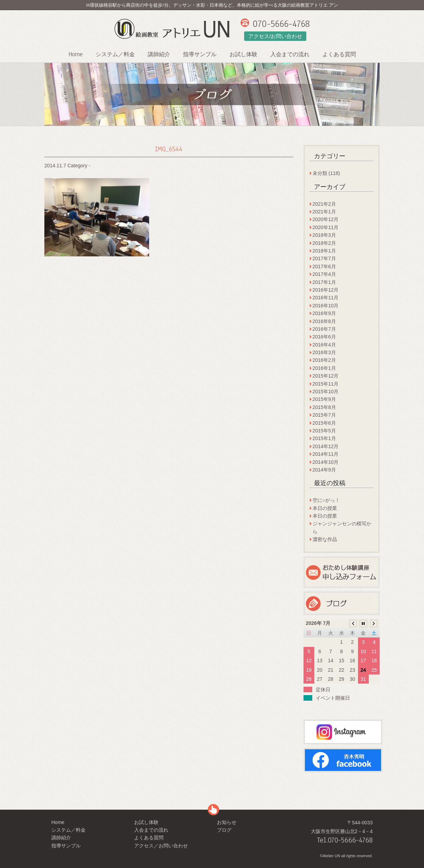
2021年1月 (324, 212)
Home (76, 54)
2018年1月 (324, 251)
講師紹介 (159, 54)
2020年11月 (326, 227)
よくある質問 (339, 54)
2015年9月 (324, 399)
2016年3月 (324, 352)
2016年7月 (324, 329)
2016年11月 (326, 298)
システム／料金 (115, 54)
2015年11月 (326, 384)
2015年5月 (324, 431)
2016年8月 (324, 321)
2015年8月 (324, 407)
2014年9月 (324, 470)
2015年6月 (324, 423)
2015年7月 (324, 415)
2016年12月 (326, 290)
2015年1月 (324, 438)
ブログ (224, 830)
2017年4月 (324, 274)
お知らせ (227, 822)
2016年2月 (324, 360)
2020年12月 (326, 219)
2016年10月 (326, 306)
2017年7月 (324, 258)
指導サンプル (200, 54)
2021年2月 (324, 204)
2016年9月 (324, 313)
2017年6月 (324, 267)
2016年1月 (324, 368)
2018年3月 (324, 235)
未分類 (320, 173)
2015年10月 (326, 392)
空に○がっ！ (326, 500)
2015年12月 (326, 376)
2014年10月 (326, 462)
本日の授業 (325, 508)
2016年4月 (324, 345)
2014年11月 (326, 454)
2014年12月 (326, 446)
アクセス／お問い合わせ (161, 846)
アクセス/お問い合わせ (275, 36)
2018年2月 (324, 243)
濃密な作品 (325, 539)
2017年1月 (324, 282)
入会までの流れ (290, 54)
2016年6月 (324, 337)
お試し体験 (243, 54)
